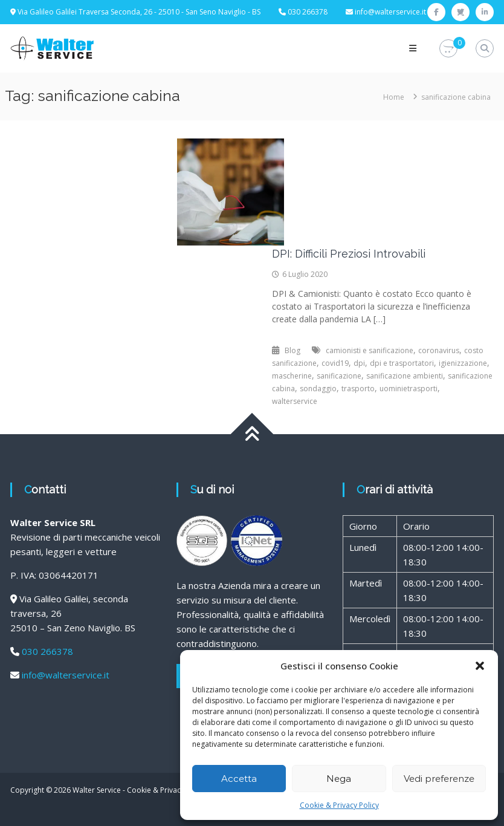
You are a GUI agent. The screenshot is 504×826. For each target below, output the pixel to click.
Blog (292, 350)
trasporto (358, 389)
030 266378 (47, 651)
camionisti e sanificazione (370, 350)
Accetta (239, 779)
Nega (339, 779)
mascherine (292, 376)
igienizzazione (463, 363)
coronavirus (439, 350)
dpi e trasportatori (402, 363)
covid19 (335, 363)
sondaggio (318, 389)
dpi (359, 363)
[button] (480, 666)
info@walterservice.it (390, 12)
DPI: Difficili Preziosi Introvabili (349, 254)
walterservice (295, 401)
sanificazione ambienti (405, 376)
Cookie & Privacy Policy (339, 805)
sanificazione (339, 376)
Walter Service (97, 790)
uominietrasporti (409, 389)
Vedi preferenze (439, 779)
